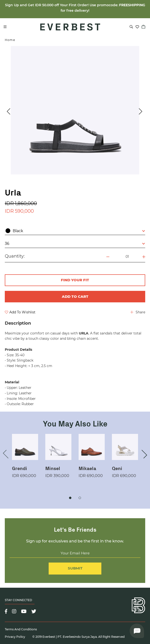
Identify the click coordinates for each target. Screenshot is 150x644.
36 (75, 244)
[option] (75, 110)
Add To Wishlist (20, 312)
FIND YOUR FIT (75, 280)
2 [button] (80, 498)
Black (75, 231)
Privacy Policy (15, 637)
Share (138, 312)
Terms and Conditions (21, 629)
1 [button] (70, 498)
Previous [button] (8, 111)
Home (10, 40)
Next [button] (140, 111)
